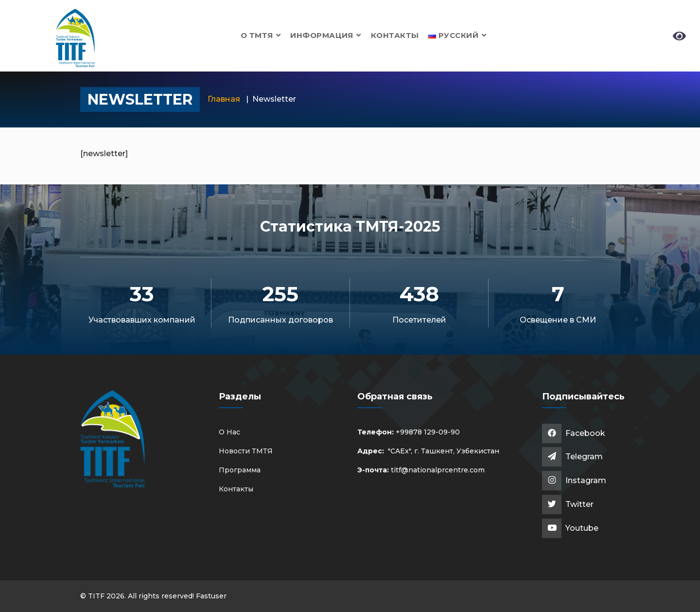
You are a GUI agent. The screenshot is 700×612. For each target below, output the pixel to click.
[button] (457, 35)
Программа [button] (240, 470)
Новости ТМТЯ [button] (246, 451)
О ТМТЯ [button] (261, 35)
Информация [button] (325, 35)
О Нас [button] (229, 432)
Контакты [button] (395, 35)
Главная (224, 99)
